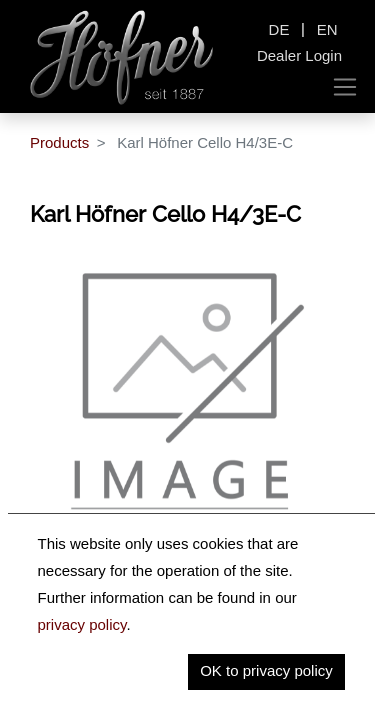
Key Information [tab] (108, 625)
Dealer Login (299, 55)
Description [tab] (92, 584)
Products (59, 142)
